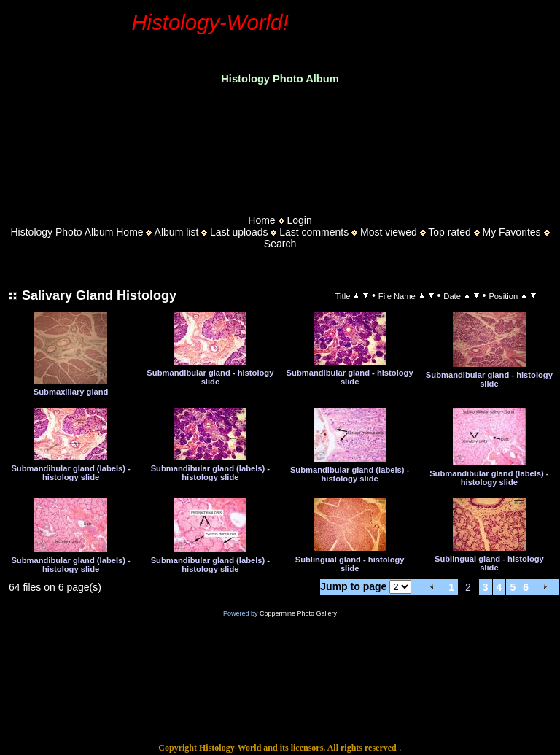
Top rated (449, 232)
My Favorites (511, 232)
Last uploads (239, 232)
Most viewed (389, 232)
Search (280, 244)
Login (299, 220)
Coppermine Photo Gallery (298, 613)
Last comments (314, 232)
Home (261, 220)
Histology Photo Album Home (77, 232)
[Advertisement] (280, 145)
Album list (177, 232)
